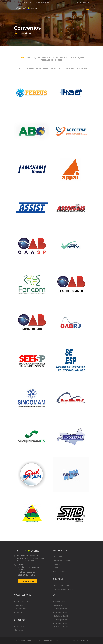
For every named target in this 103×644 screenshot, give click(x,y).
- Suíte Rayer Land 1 (61, 609)
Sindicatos (48, 58)
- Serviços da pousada (22, 601)
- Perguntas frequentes (62, 560)
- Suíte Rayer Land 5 (61, 623)
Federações (47, 60)
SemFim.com (84, 640)
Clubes (59, 60)
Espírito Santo (33, 68)
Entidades (61, 58)
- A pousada (58, 557)
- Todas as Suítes (60, 601)
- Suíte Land (58, 605)
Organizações (76, 58)
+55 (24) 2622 (21, 3)
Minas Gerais (50, 68)
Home (16, 33)
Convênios (26, 33)
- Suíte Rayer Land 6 (61, 627)
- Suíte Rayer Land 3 (61, 616)
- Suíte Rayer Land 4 (61, 620)
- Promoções (19, 626)
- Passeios (18, 612)
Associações (33, 58)
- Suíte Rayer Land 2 (61, 612)
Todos (21, 58)
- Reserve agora (59, 571)
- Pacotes (57, 564)
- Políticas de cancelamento (63, 589)
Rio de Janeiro (66, 68)
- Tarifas (56, 568)
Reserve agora (27, 581)
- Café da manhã (20, 609)
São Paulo (81, 68)
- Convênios (18, 630)
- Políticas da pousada (61, 585)
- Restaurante (19, 605)
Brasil (19, 68)
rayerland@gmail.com (40, 3)
